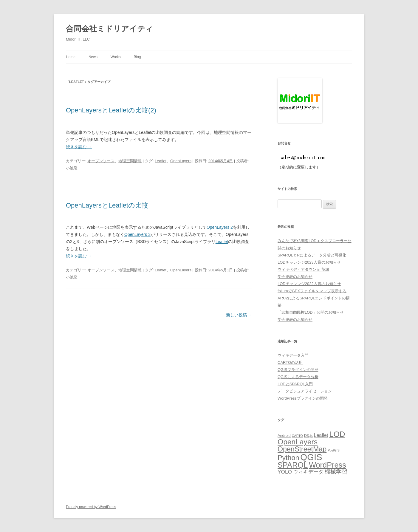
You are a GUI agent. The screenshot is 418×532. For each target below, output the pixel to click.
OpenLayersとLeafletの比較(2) (111, 110)
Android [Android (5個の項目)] (284, 436)
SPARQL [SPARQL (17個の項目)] (293, 465)
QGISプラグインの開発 (298, 370)
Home (71, 57)
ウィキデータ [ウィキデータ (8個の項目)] (308, 472)
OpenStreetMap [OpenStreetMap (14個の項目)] (302, 449)
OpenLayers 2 (220, 227)
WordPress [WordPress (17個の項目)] (328, 465)
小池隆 (72, 168)
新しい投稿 (239, 315)
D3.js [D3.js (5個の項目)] (308, 436)
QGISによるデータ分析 (298, 377)
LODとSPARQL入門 (295, 384)
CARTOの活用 (290, 362)
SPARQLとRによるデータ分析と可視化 (312, 255)
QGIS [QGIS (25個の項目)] (311, 457)
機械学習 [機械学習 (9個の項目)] (336, 472)
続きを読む (79, 147)
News (93, 57)
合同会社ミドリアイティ (110, 29)
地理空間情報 (130, 161)
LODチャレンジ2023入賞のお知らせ (309, 262)
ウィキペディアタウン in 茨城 (303, 269)
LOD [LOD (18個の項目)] (337, 434)
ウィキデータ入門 (293, 355)
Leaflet (161, 161)
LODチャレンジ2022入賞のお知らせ (309, 284)
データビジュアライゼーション (305, 391)
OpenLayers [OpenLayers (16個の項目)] (298, 442)
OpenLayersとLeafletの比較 (107, 205)
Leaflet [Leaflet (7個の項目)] (321, 435)
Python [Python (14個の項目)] (288, 458)
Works (116, 57)
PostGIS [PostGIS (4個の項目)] (334, 450)
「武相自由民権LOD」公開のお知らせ (311, 312)
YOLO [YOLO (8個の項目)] (285, 472)
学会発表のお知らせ (295, 277)
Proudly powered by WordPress (91, 507)
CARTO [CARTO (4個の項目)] (297, 436)
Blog (137, 57)
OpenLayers (181, 161)
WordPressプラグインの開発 (303, 398)
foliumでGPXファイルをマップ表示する (312, 291)
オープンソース (101, 161)
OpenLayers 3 (137, 234)
